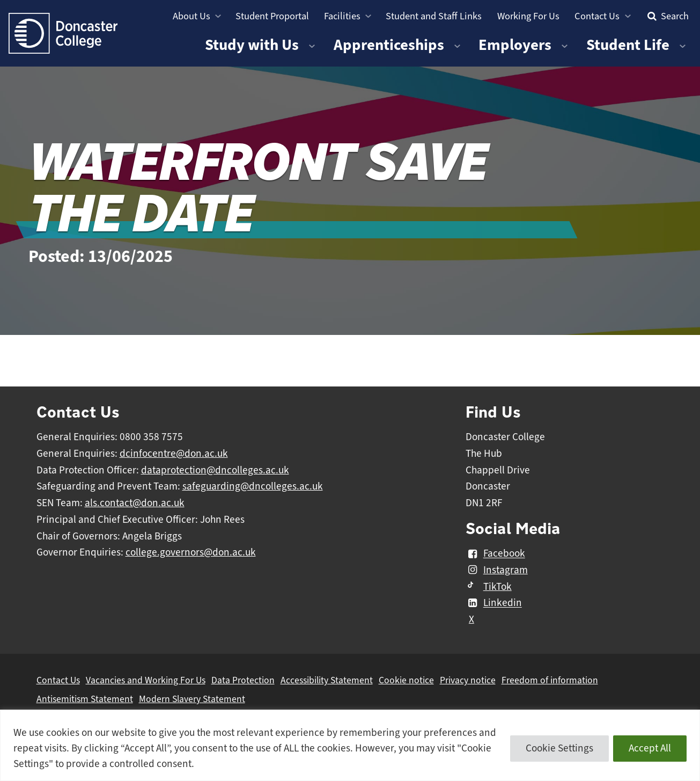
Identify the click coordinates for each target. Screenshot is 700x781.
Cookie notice (406, 680)
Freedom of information (550, 680)
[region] (350, 745)
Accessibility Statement (327, 680)
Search (667, 16)
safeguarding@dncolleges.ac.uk (253, 486)
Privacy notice (468, 680)
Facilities (342, 16)
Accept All (650, 748)
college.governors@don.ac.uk (191, 552)
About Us (191, 16)
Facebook (495, 554)
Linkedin (494, 603)
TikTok (489, 587)
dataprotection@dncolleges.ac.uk (215, 470)
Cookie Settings (559, 748)
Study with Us (252, 45)
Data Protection (243, 680)
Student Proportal (272, 16)
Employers (515, 45)
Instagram (497, 570)
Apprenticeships (389, 45)
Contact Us (597, 16)
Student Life (628, 45)
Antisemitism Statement (85, 699)
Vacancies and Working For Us (146, 680)
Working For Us (528, 16)
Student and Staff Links (434, 16)
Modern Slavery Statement (192, 699)
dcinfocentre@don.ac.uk (174, 454)
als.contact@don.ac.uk (135, 503)
